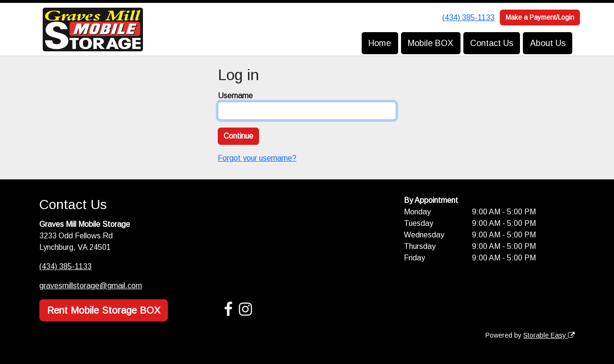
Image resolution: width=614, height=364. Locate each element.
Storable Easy (549, 335)
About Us (548, 43)
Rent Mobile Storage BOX (104, 310)
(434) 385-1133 (468, 18)
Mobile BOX (431, 43)
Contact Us (492, 43)
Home (380, 43)
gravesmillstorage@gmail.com (91, 286)
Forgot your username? (257, 158)
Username (235, 96)
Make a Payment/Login (540, 17)
